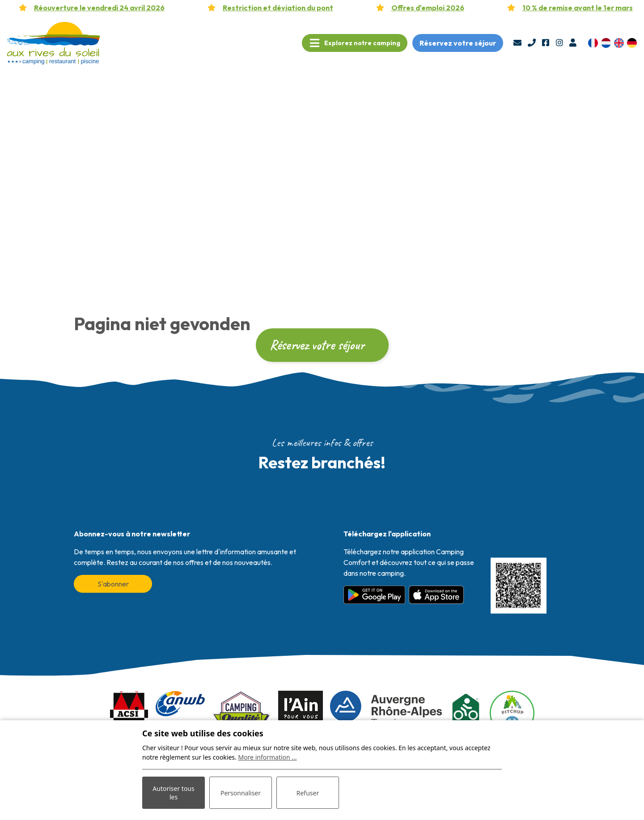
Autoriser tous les (173, 793)
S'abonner (113, 584)
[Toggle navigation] (355, 43)
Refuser (308, 793)
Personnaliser (241, 793)
